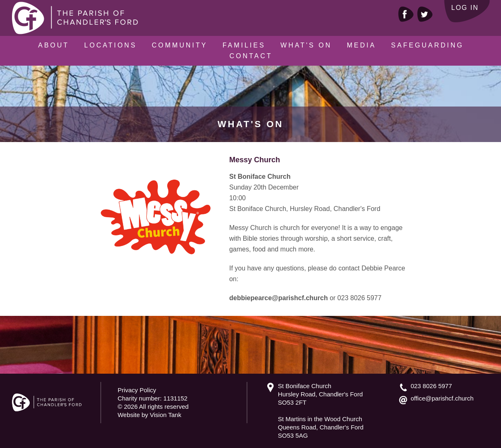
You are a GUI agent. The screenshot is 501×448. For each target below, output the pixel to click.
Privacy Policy (137, 390)
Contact (251, 56)
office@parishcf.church (442, 398)
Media (362, 45)
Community (180, 45)
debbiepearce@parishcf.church (279, 298)
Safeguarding (427, 45)
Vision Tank (166, 415)
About (53, 45)
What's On (306, 45)
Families (244, 45)
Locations (110, 45)
